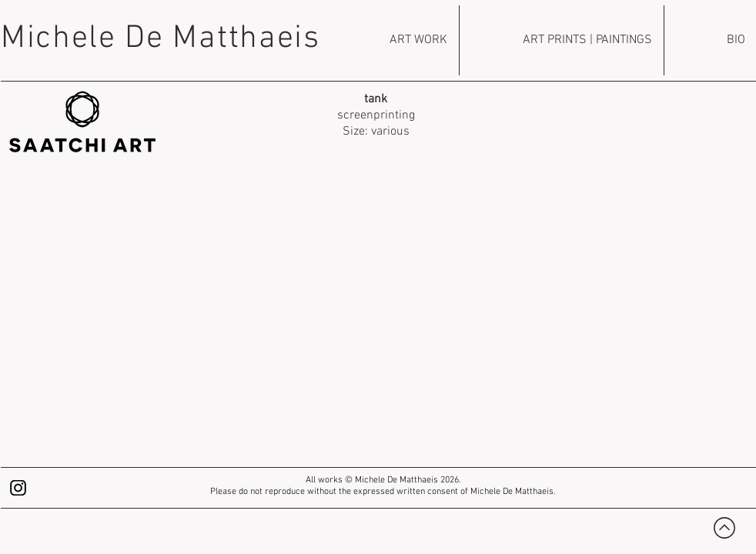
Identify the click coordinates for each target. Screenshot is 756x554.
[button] (377, 323)
